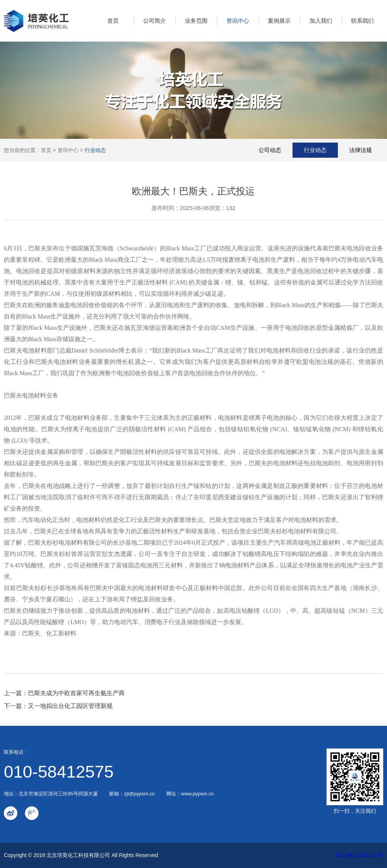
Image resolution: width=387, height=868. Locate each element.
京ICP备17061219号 (359, 855)
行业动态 (95, 150)
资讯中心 (238, 21)
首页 (113, 21)
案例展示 (279, 21)
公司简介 (155, 21)
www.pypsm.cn (197, 794)
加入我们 (321, 21)
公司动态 (270, 150)
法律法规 (361, 150)
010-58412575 (59, 772)
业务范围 (196, 21)
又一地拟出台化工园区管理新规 (70, 706)
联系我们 (362, 21)
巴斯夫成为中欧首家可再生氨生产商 (76, 693)
